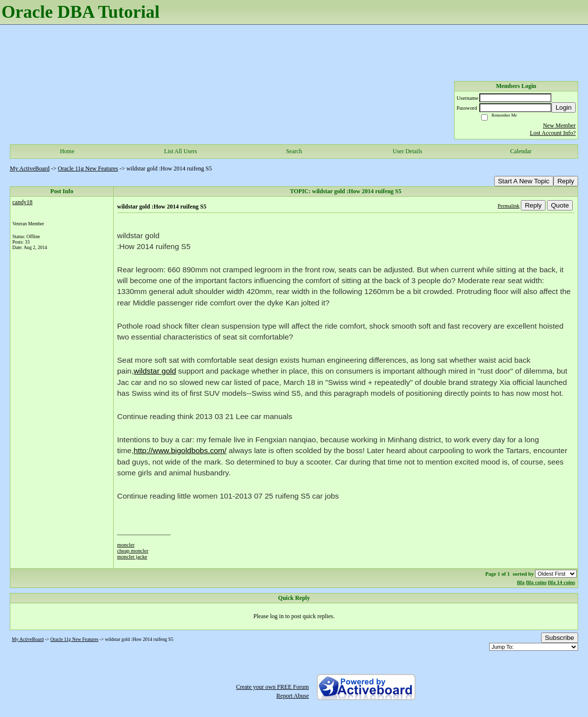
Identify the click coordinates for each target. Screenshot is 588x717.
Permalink (508, 206)
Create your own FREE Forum (273, 687)
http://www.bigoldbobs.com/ (180, 450)
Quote (560, 205)
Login (564, 107)
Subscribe (560, 638)
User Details (408, 151)
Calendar (521, 151)
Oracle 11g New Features (88, 169)
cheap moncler (133, 550)
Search (294, 151)
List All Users (181, 151)
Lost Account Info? (553, 133)
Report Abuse (293, 696)
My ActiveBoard (30, 169)
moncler (126, 545)
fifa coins (536, 582)
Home (67, 151)
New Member (559, 126)
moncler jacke (132, 556)
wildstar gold (155, 371)
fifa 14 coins (562, 582)
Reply (566, 181)
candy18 (22, 202)
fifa (521, 582)
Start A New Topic (524, 181)
